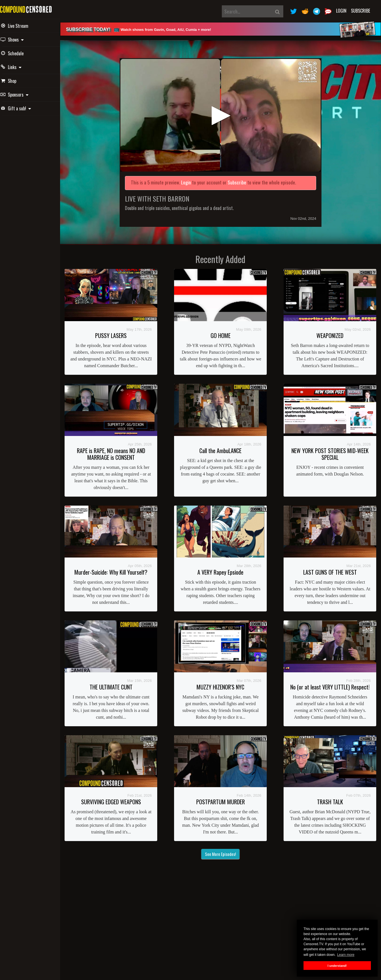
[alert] (224, 29)
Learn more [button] (346, 955)
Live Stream (23, 26)
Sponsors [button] (23, 95)
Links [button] (19, 67)
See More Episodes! (224, 852)
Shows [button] (20, 40)
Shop (17, 81)
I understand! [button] (337, 966)
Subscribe (361, 11)
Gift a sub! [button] (24, 108)
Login (341, 11)
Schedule (20, 53)
